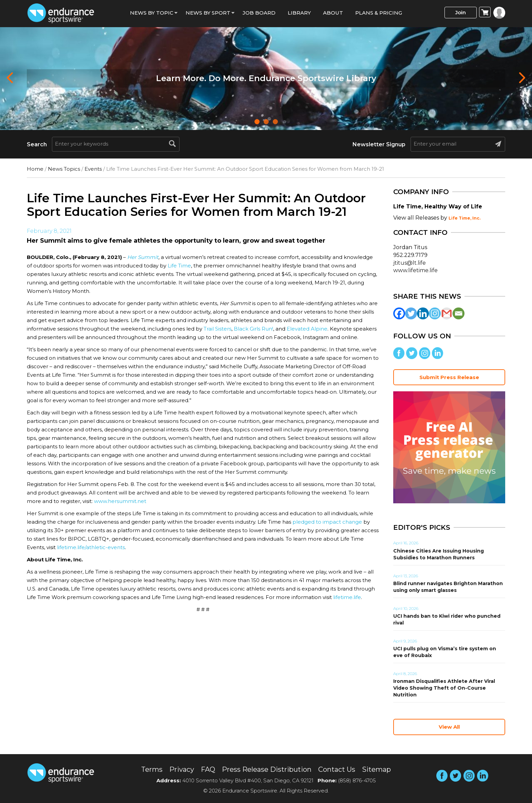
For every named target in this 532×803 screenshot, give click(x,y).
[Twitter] (411, 313)
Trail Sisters (217, 329)
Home (35, 169)
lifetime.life (347, 597)
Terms (152, 769)
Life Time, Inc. (464, 218)
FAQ (208, 769)
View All (449, 727)
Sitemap (376, 769)
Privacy (182, 769)
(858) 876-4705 (357, 780)
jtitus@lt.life (410, 263)
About (333, 13)
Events (93, 169)
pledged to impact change (327, 522)
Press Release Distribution (267, 769)
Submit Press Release (449, 377)
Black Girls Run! (253, 329)
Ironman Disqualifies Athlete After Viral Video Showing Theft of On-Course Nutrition (444, 688)
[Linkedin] (423, 313)
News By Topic (152, 13)
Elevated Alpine (307, 329)
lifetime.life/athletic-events (91, 547)
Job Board (259, 13)
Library (299, 13)
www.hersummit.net (120, 501)
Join (461, 12)
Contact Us (337, 769)
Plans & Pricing (379, 13)
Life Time (179, 266)
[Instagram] (435, 313)
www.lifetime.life (415, 270)
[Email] (459, 313)
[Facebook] (399, 313)
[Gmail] (447, 313)
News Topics (64, 169)
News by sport (208, 13)
